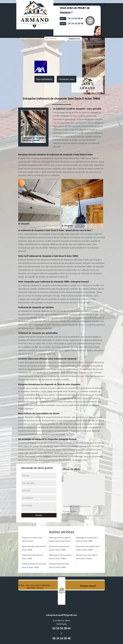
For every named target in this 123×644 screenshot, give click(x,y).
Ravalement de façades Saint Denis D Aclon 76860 (88, 548)
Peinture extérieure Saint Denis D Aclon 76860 (59, 565)
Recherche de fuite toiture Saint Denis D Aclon (87, 557)
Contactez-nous (67, 79)
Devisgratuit (90, 21)
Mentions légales (35, 588)
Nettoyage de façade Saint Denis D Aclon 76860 (87, 539)
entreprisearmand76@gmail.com (61, 615)
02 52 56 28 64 (76, 18)
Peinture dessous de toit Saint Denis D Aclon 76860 (34, 565)
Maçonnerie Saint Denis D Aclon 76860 (33, 557)
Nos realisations (44, 79)
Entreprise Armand (88, 586)
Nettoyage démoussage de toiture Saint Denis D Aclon (60, 539)
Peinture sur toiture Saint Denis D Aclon (32, 539)
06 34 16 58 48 (76, 23)
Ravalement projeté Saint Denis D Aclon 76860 (59, 548)
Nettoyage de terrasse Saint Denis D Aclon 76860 (60, 557)
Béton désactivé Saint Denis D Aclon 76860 (34, 548)
